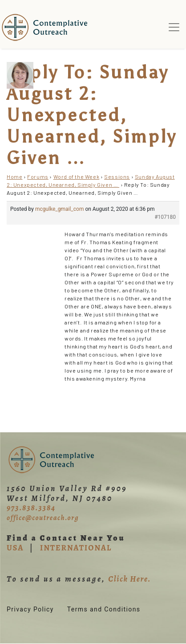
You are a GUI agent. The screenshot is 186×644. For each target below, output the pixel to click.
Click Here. (129, 579)
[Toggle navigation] (174, 27)
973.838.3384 (31, 508)
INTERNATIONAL (76, 548)
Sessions (117, 176)
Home (14, 176)
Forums (38, 176)
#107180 (165, 217)
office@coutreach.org (43, 518)
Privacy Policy (30, 609)
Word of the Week (77, 176)
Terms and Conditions (104, 609)
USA (15, 548)
